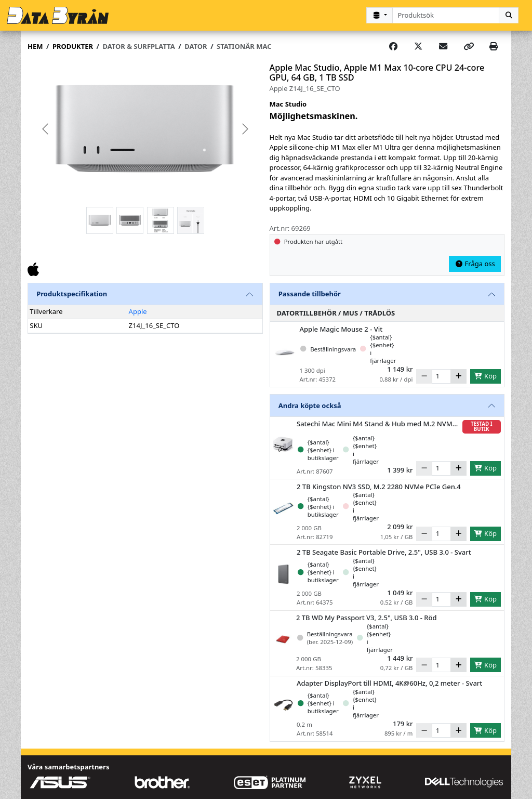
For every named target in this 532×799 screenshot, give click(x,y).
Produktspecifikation (72, 294)
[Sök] (509, 15)
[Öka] (458, 376)
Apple (138, 311)
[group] (145, 129)
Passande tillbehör (310, 294)
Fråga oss (475, 264)
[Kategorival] (379, 15)
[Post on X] (418, 47)
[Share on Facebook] (393, 47)
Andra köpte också (310, 405)
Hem (35, 46)
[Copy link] (469, 47)
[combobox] (446, 15)
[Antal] (441, 376)
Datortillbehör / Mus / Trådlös (336, 313)
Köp (485, 376)
